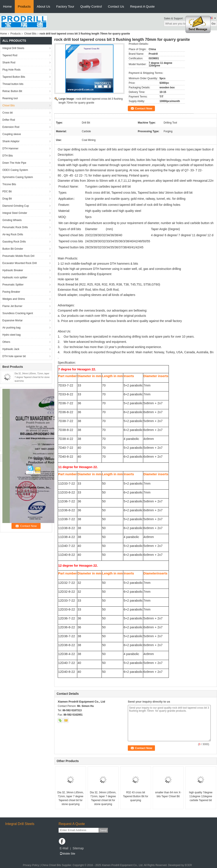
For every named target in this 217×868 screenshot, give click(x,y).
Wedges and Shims (14, 299)
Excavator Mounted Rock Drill (20, 263)
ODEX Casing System (15, 170)
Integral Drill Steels (13, 48)
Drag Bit (7, 199)
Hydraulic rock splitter (15, 277)
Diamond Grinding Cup (16, 206)
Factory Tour (65, 6)
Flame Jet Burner (12, 306)
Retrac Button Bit (12, 91)
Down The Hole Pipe (14, 163)
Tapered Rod (10, 55)
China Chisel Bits (51, 865)
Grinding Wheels (12, 220)
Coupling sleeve (12, 134)
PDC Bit (7, 191)
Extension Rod (11, 127)
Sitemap (78, 848)
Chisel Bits (30, 34)
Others (6, 342)
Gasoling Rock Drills (14, 242)
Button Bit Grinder (13, 249)
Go (213, 24)
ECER (188, 865)
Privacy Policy (31, 865)
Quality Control (91, 6)
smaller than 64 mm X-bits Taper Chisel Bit (168, 794)
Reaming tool (10, 98)
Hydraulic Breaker (13, 270)
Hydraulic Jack (11, 349)
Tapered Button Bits (14, 77)
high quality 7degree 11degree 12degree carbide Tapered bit (201, 796)
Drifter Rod (9, 120)
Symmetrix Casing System (18, 177)
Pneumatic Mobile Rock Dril (18, 256)
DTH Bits (8, 156)
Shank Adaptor (11, 141)
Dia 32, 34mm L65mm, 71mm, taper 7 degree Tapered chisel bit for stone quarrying (32, 377)
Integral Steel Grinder (15, 213)
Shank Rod (9, 63)
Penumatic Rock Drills (15, 227)
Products (24, 6)
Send (103, 830)
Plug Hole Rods (11, 70)
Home (7, 6)
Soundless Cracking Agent (18, 313)
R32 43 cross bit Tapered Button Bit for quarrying (136, 796)
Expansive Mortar (12, 320)
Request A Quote (142, 6)
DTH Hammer (10, 149)
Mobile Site (67, 854)
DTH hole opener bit (14, 356)
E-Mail (64, 848)
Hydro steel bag (12, 335)
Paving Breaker (11, 292)
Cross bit (7, 113)
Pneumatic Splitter (13, 285)
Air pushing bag (11, 328)
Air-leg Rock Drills (13, 234)
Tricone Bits (9, 184)
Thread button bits (13, 84)
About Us (43, 6)
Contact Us (116, 6)
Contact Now (144, 108)
